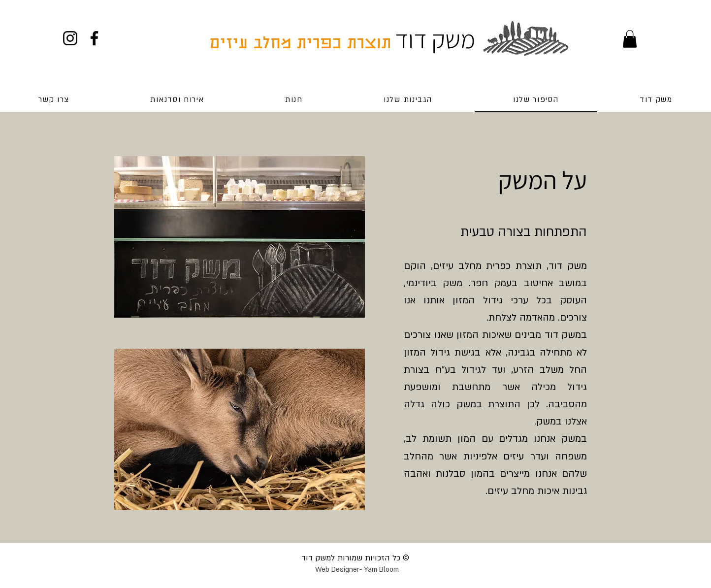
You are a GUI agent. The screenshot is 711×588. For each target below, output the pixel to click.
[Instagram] (70, 38)
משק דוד (435, 39)
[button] (630, 39)
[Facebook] (94, 38)
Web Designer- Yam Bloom (357, 570)
